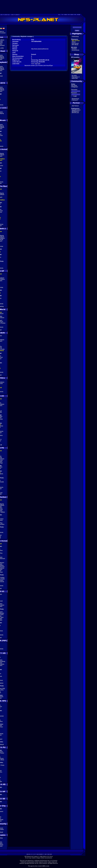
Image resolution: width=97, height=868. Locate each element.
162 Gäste (74, 86)
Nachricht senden (30, 66)
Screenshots (76, 50)
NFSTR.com (75, 113)
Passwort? (75, 100)
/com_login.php (36, 64)
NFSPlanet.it (76, 111)
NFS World (75, 45)
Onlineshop (75, 37)
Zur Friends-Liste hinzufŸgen (44, 66)
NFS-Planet (50, 856)
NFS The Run (76, 41)
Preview (74, 49)
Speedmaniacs (76, 110)
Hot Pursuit (75, 43)
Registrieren (76, 99)
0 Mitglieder (75, 87)
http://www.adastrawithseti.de (40, 49)
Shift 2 (74, 42)
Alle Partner (75, 106)
